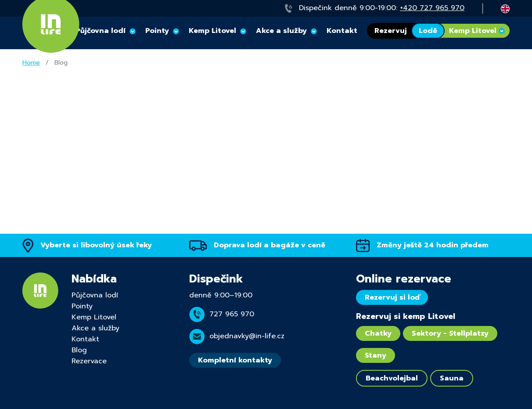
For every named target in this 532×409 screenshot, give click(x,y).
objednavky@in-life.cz (247, 336)
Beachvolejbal (392, 378)
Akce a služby (281, 31)
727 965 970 (232, 314)
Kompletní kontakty (235, 360)
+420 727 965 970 (432, 8)
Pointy (157, 31)
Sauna (452, 378)
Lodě (428, 31)
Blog (79, 350)
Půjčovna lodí (95, 295)
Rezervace (89, 361)
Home (31, 63)
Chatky (378, 333)
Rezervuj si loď (392, 297)
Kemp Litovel (212, 31)
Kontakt (342, 31)
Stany (376, 355)
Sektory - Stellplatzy (450, 333)
